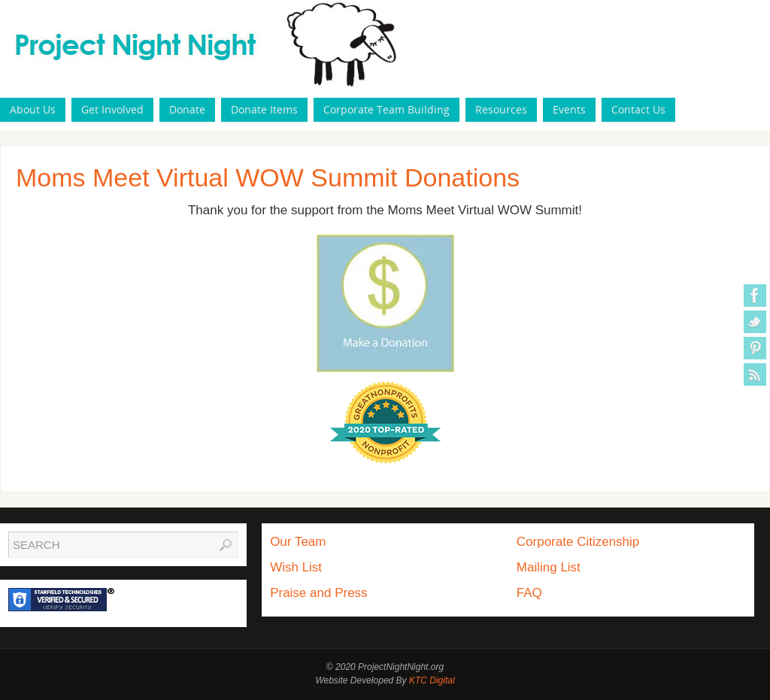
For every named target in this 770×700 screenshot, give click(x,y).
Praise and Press (318, 593)
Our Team (298, 542)
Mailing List (549, 567)
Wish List (296, 567)
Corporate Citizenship (578, 542)
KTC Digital (432, 680)
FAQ (529, 593)
